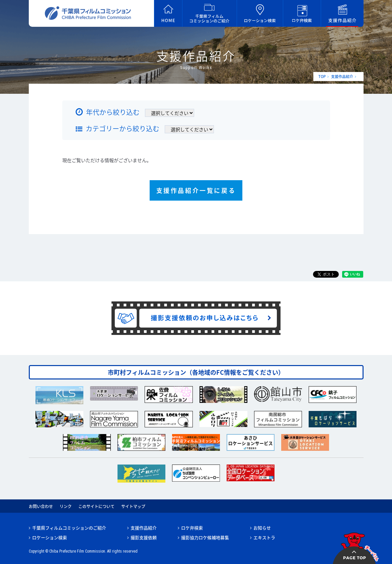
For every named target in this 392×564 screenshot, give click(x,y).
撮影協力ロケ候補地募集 (205, 537)
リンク (66, 506)
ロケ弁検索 (192, 528)
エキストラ (264, 537)
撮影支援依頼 (144, 537)
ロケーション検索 (50, 537)
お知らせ (262, 528)
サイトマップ (133, 506)
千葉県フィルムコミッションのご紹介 (69, 528)
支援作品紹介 (342, 77)
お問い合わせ (41, 506)
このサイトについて (96, 506)
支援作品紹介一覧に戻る (196, 190)
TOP (322, 77)
